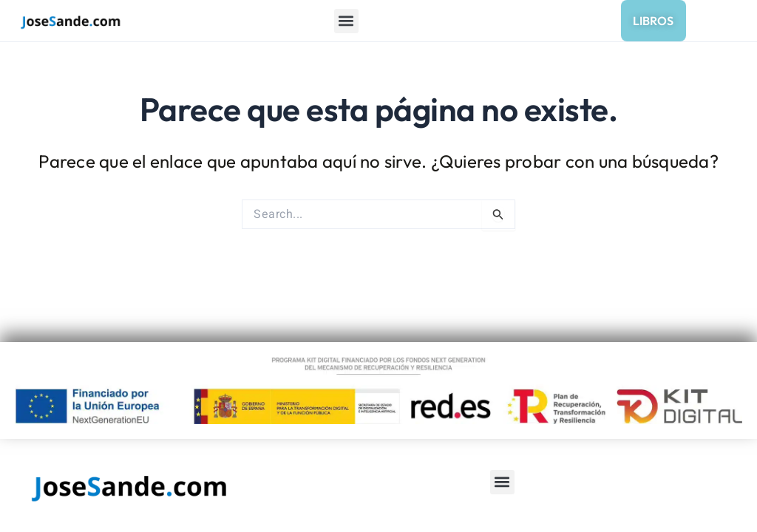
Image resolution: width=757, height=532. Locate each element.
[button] (346, 21)
